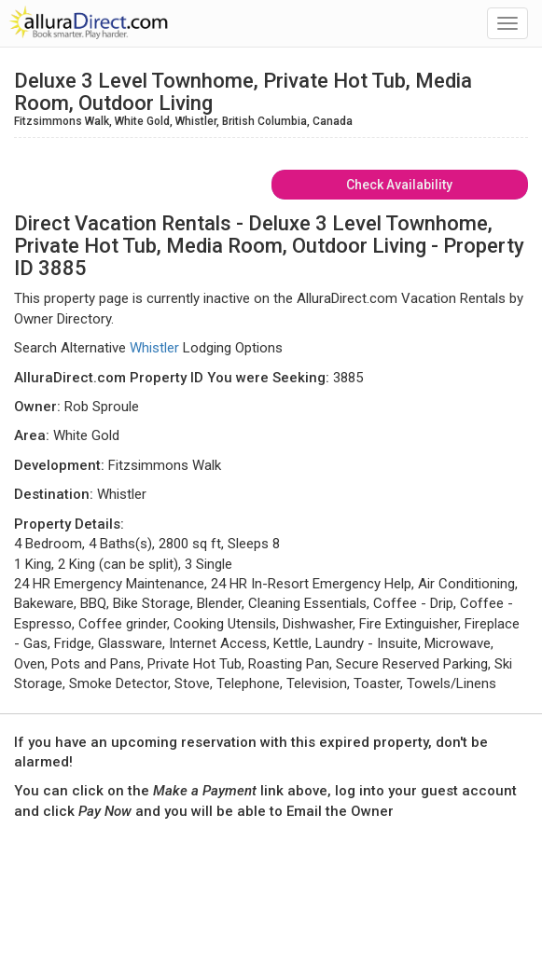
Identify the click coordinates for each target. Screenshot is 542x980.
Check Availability (399, 185)
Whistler (154, 348)
